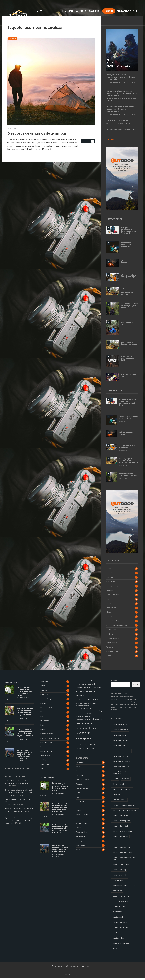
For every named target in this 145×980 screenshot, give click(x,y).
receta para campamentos (115, 82)
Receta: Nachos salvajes (117, 120)
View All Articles (113, 140)
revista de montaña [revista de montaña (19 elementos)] (87, 746)
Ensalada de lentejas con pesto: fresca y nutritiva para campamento (120, 109)
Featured (110, 592)
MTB (71, 11)
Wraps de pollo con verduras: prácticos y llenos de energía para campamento (122, 93)
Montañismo (111, 610)
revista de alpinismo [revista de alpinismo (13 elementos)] (86, 730)
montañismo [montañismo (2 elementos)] (117, 892)
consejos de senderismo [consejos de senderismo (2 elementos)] (122, 828)
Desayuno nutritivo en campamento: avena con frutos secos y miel (121, 77)
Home (65, 11)
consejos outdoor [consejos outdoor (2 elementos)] (94, 708)
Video (109, 658)
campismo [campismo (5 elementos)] (80, 697)
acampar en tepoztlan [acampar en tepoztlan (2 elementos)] (121, 768)
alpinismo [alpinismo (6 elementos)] (97, 689)
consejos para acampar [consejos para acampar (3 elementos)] (84, 710)
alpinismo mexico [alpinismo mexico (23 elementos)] (86, 693)
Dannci (79, 977)
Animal (109, 575)
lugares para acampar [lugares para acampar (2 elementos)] (121, 887)
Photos (109, 618)
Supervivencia (112, 644)
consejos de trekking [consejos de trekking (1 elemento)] (120, 838)
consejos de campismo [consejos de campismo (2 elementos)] (121, 822)
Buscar (114, 682)
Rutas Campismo (113, 640)
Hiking (109, 601)
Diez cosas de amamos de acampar (36, 135)
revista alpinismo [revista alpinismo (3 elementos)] (97, 721)
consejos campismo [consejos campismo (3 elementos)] (82, 707)
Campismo (13, 39)
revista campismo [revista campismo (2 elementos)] (119, 919)
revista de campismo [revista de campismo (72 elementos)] (84, 738)
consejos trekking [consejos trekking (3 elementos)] (96, 713)
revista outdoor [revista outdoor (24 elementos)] (85, 750)
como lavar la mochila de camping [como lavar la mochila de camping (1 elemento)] (125, 812)
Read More (89, 145)
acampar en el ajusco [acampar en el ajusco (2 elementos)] (120, 742)
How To (109, 605)
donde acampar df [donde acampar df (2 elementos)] (81, 716)
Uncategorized (112, 653)
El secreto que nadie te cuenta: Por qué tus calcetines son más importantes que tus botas (25, 714)
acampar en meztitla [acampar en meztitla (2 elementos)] (120, 758)
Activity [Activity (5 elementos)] (90, 689)
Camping (110, 579)
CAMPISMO (94, 11)
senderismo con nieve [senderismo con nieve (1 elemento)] (121, 945)
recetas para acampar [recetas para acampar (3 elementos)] (83, 718)
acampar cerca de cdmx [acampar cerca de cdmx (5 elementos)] (85, 683)
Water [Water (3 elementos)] (98, 751)
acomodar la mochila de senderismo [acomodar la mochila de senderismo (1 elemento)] (121, 774)
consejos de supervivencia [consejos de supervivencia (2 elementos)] (123, 833)
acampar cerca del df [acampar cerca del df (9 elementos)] (86, 686)
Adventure (110, 570)
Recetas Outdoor (129, 82)
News (109, 614)
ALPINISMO (81, 11)
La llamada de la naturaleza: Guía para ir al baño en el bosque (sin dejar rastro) (25, 693)
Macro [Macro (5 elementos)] (89, 715)
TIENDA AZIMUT (124, 11)
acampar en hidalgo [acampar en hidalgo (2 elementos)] (120, 747)
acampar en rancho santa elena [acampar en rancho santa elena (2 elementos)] (124, 763)
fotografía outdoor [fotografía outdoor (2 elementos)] (119, 882)
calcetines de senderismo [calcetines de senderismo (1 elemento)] (122, 791)
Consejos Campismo (114, 588)
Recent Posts (12, 684)
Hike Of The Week (113, 596)
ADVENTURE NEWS (118, 66)
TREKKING (109, 11)
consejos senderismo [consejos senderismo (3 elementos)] (83, 713)
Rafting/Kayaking (113, 623)
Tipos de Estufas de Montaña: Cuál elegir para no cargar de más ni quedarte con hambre (19, 822)
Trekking (110, 649)
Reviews (110, 636)
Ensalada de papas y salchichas (121, 130)
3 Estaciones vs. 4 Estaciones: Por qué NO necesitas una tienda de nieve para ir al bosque (25, 735)
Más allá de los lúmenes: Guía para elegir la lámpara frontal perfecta (25, 755)
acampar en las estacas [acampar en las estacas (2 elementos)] (121, 752)
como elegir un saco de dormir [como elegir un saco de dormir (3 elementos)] (86, 705)
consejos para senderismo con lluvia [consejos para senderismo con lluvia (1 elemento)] (124, 860)
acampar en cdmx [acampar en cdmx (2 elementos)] (81, 689)
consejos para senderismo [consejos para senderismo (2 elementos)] (122, 854)
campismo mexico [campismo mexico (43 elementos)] (88, 701)
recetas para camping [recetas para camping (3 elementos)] (83, 721)
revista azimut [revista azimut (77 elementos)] (87, 725)
